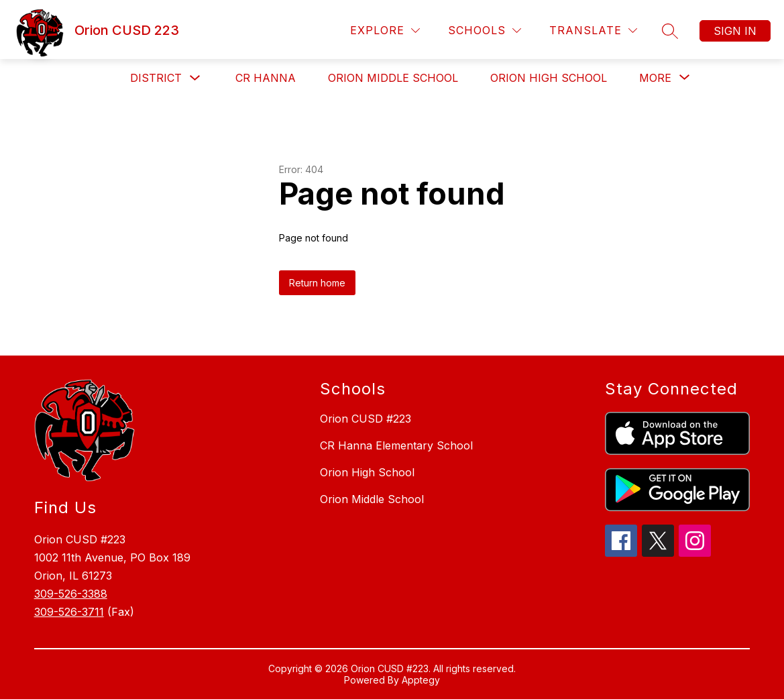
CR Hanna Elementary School (396, 445)
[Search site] (670, 31)
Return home (317, 283)
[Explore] (385, 31)
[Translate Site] (593, 31)
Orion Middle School (393, 78)
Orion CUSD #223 (366, 419)
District (156, 78)
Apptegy (421, 680)
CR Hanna (266, 78)
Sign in (735, 31)
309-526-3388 (71, 594)
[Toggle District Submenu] (195, 78)
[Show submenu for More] (655, 78)
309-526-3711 (69, 612)
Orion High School (549, 78)
